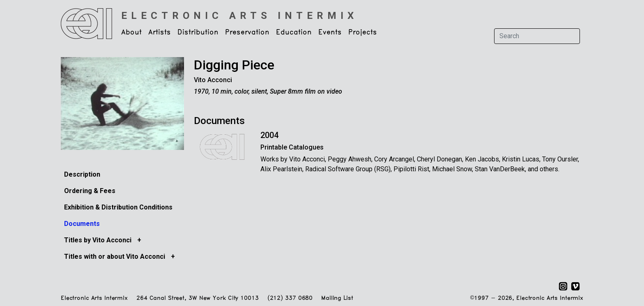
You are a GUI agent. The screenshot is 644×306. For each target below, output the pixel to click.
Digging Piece (234, 65)
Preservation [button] (247, 32)
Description (82, 174)
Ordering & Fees (90, 191)
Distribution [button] (198, 32)
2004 (269, 135)
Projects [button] (363, 32)
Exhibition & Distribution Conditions (118, 207)
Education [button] (294, 32)
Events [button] (330, 32)
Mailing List (337, 298)
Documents (82, 224)
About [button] (131, 32)
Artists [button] (160, 32)
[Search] (537, 36)
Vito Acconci (213, 80)
